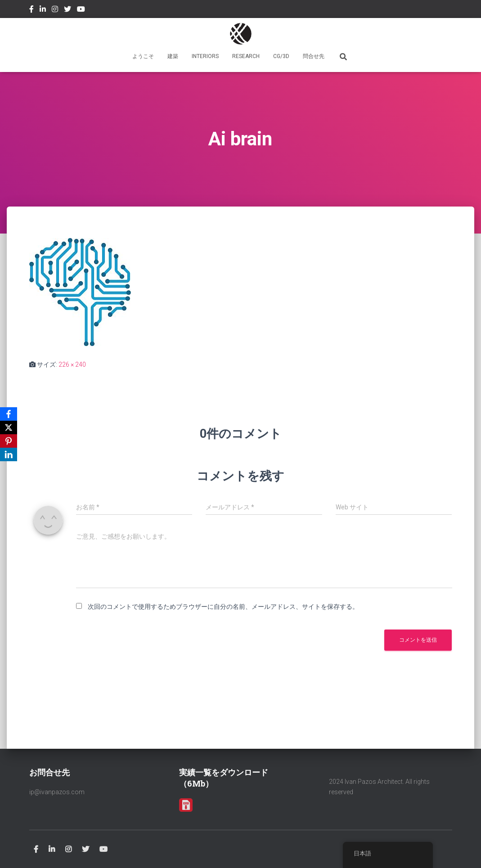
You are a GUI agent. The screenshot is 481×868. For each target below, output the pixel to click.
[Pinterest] (9, 441)
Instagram (55, 10)
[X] (9, 427)
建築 (173, 56)
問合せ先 (314, 56)
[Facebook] (9, 414)
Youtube (81, 10)
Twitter (67, 10)
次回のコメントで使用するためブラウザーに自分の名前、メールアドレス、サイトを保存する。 (223, 607)
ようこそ (143, 56)
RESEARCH (246, 56)
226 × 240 (72, 364)
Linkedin (43, 10)
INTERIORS (205, 56)
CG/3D (281, 56)
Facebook (31, 10)
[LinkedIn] (9, 454)
